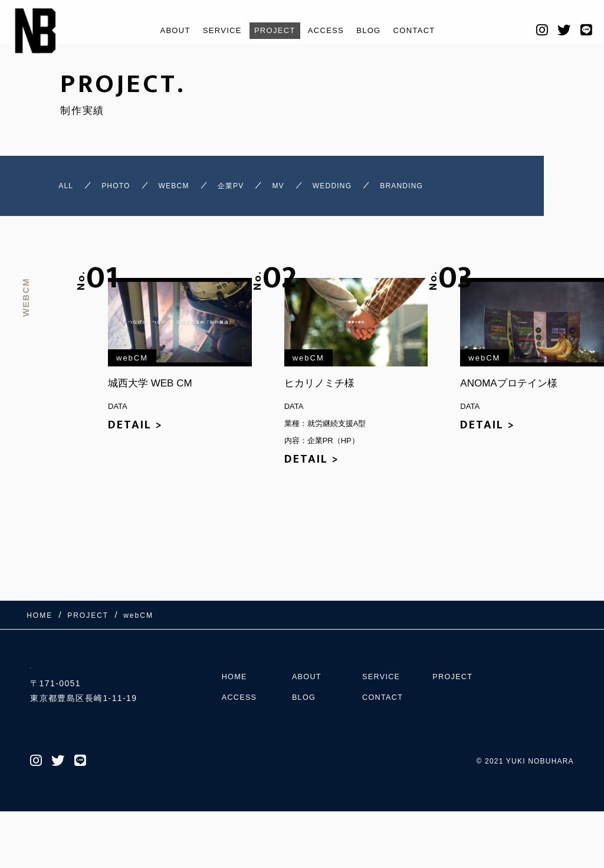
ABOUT (161, 30)
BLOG (377, 30)
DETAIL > (135, 433)
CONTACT (427, 30)
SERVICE (214, 30)
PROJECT (272, 30)
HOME (236, 722)
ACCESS (329, 30)
